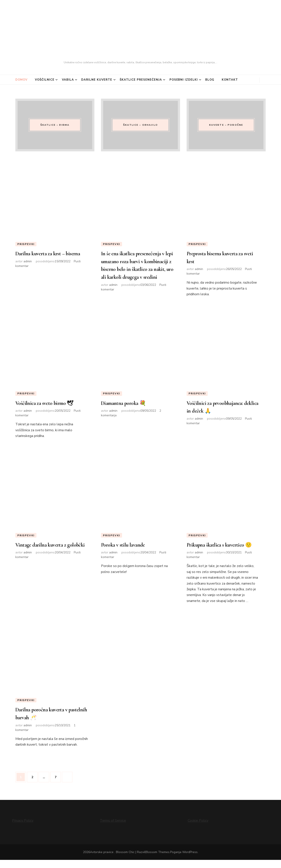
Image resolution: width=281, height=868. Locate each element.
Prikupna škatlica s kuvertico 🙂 (220, 549)
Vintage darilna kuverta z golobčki (44, 549)
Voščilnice (45, 80)
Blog (210, 80)
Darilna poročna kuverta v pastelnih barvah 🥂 (46, 722)
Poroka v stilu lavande (126, 546)
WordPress (190, 860)
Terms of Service (113, 829)
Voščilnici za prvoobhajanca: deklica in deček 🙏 (219, 408)
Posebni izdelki (184, 80)
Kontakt (230, 80)
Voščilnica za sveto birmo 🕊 (49, 404)
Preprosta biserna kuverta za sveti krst (219, 258)
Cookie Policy (198, 829)
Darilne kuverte (97, 80)
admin (28, 269)
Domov (21, 80)
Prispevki (26, 244)
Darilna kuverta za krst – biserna (44, 258)
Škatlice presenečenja (141, 80)
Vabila (68, 80)
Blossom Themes (157, 860)
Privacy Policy (23, 829)
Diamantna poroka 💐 (127, 404)
